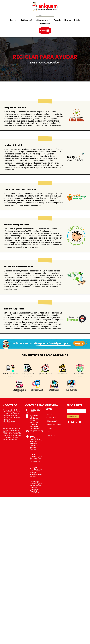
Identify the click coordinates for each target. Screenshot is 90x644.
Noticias (77, 20)
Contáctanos (45, 24)
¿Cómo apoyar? (51, 421)
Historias (67, 20)
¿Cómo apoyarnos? (43, 20)
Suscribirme (73, 417)
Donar (42, 31)
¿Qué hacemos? (26, 20)
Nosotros (13, 20)
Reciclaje (57, 20)
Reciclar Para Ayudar (53, 425)
